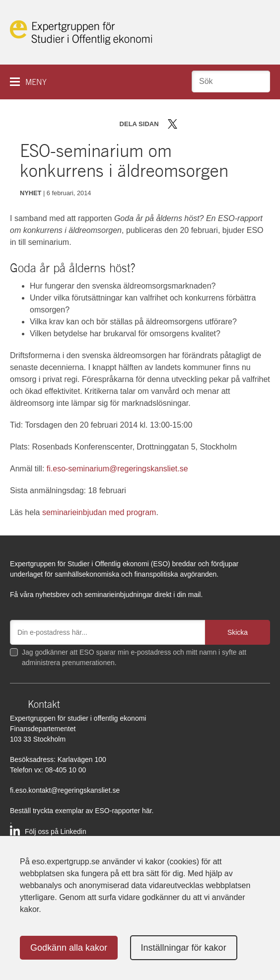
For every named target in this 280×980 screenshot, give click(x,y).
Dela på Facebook (187, 124)
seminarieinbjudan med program (99, 512)
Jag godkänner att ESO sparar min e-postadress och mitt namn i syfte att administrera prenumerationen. (134, 657)
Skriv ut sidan (234, 124)
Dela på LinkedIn (201, 124)
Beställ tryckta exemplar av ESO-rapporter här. (82, 811)
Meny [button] (36, 82)
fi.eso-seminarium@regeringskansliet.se (117, 469)
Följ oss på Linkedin (56, 831)
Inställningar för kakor (184, 948)
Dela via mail (217, 124)
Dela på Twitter (173, 124)
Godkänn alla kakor (69, 948)
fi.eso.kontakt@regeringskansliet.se (65, 790)
